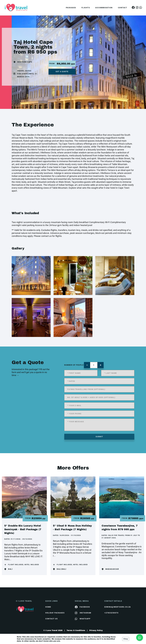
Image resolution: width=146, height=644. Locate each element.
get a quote (62, 72)
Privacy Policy (96, 630)
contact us (51, 619)
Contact (123, 8)
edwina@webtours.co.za (117, 607)
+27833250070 (111, 613)
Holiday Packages (55, 613)
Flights (86, 8)
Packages (71, 8)
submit (99, 437)
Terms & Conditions (76, 630)
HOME (48, 607)
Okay (126, 639)
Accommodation (104, 8)
